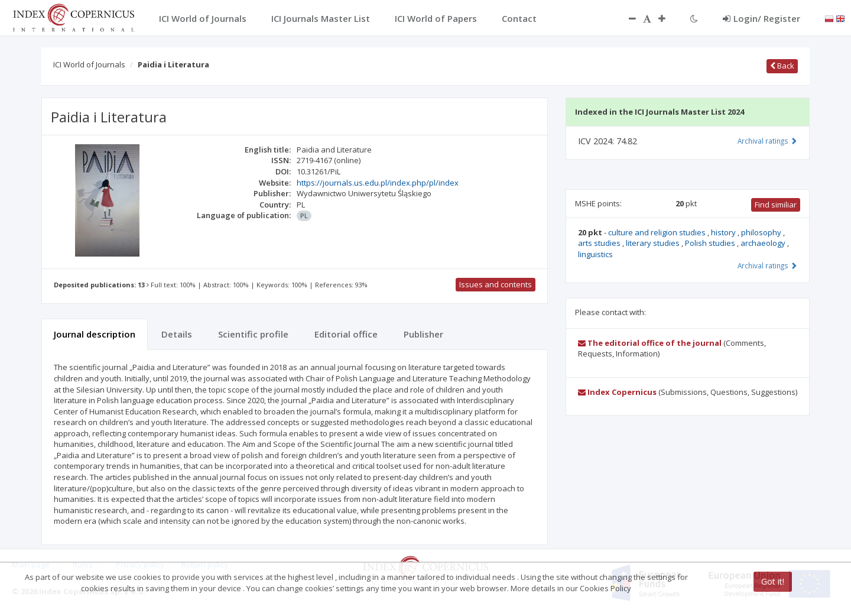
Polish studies (711, 243)
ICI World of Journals (89, 64)
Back (782, 66)
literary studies (654, 243)
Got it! (773, 581)
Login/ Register (761, 18)
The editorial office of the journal (650, 343)
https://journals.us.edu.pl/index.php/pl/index (378, 183)
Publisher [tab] (423, 334)
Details (177, 334)
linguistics (595, 254)
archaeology (764, 243)
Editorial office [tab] (346, 334)
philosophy (762, 232)
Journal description (95, 334)
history (724, 232)
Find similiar (776, 205)
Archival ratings (767, 141)
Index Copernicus (617, 392)
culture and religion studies (658, 232)
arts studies (600, 243)
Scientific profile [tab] (253, 334)
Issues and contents (496, 284)
